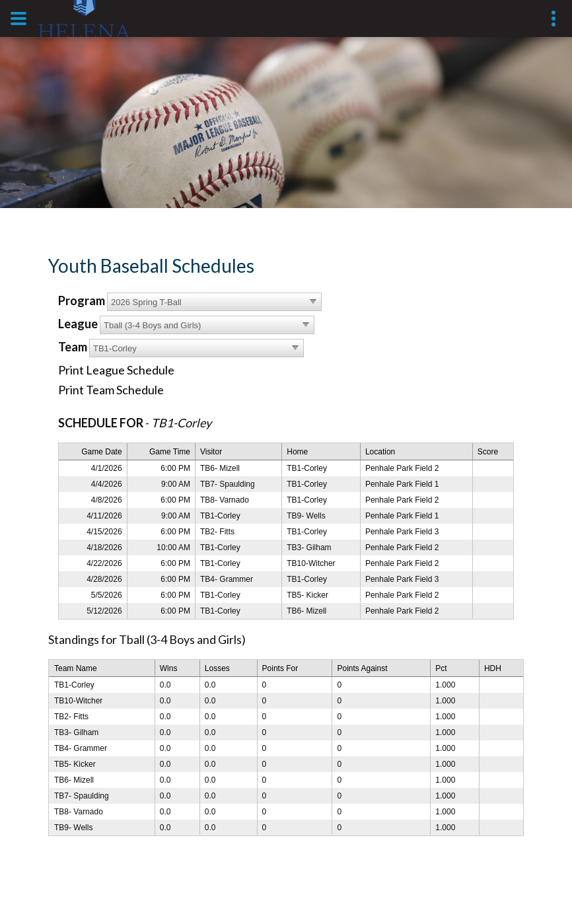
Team (73, 347)
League (78, 324)
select (313, 302)
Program (82, 301)
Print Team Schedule (111, 390)
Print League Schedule (116, 370)
